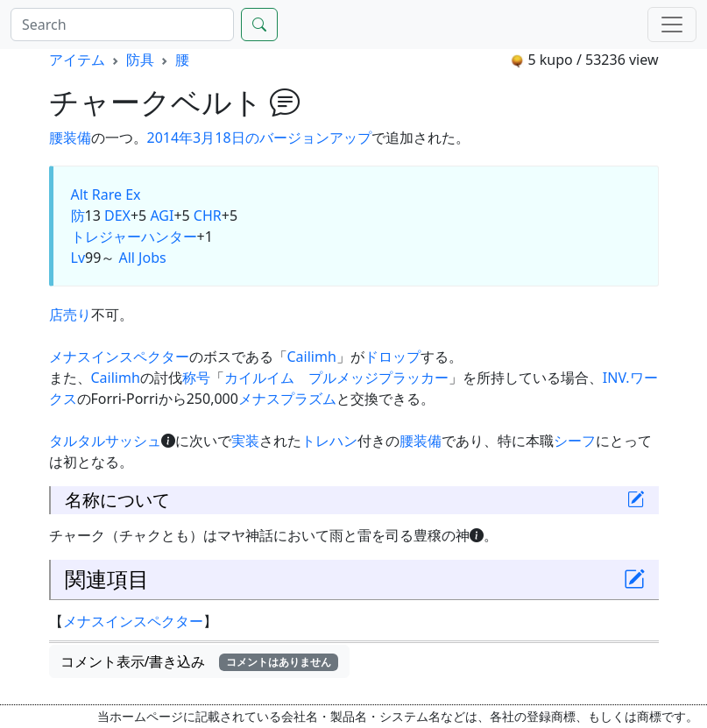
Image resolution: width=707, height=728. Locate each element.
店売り (70, 315)
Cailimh (312, 357)
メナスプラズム (287, 399)
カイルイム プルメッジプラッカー (336, 378)
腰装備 (70, 138)
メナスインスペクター (119, 357)
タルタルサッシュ (105, 441)
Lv (78, 258)
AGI (162, 216)
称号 (196, 378)
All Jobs (142, 258)
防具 (140, 60)
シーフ (575, 441)
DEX (117, 216)
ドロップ (392, 357)
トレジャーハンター (134, 237)
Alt (80, 194)
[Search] (122, 25)
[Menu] (672, 25)
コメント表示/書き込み (200, 661)
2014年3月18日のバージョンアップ (259, 138)
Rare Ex (117, 194)
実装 (245, 441)
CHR (208, 216)
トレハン (329, 441)
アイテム (77, 60)
